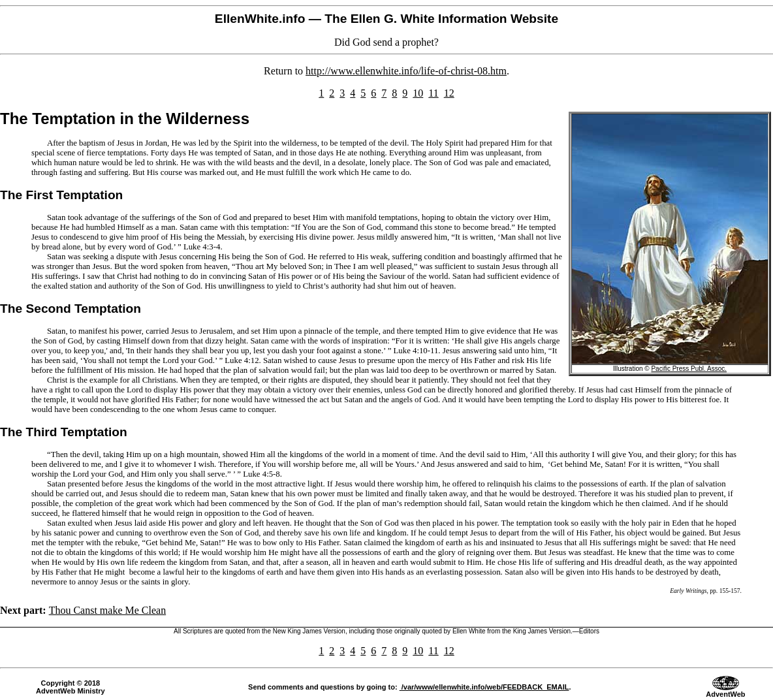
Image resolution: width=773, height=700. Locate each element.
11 (433, 93)
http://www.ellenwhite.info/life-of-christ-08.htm (406, 71)
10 (418, 93)
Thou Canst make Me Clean (108, 610)
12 (449, 93)
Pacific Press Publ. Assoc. (689, 369)
